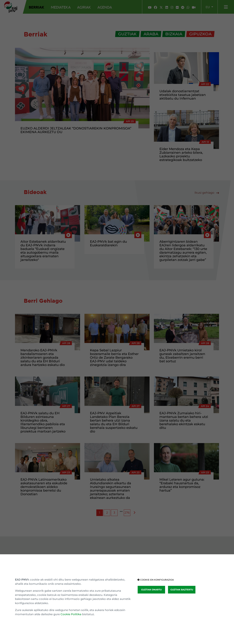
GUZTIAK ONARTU (151, 590)
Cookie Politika (71, 614)
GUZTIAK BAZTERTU (182, 590)
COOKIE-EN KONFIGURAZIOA (156, 580)
